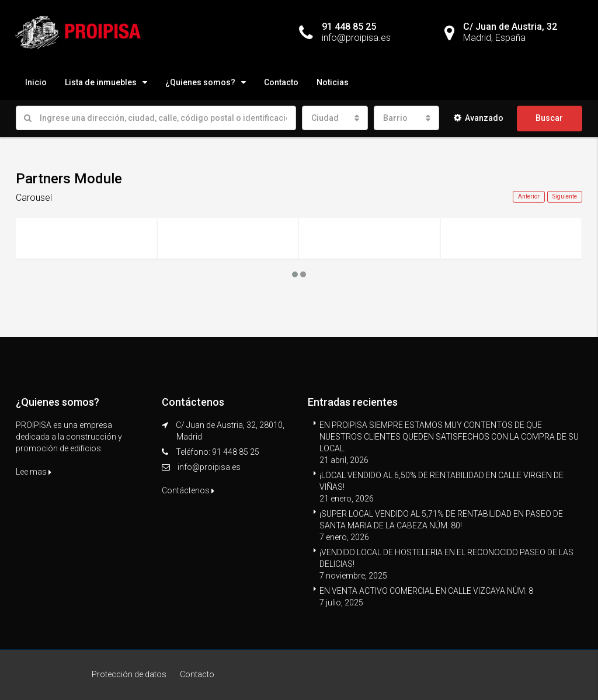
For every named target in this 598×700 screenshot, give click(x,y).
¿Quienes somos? (200, 82)
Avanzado (479, 118)
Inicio (36, 82)
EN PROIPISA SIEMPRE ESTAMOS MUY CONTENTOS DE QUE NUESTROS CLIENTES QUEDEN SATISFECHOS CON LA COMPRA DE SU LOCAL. (449, 437)
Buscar (549, 118)
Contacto (281, 82)
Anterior (529, 196)
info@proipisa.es (209, 467)
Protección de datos (129, 674)
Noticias (333, 82)
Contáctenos (188, 490)
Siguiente (565, 196)
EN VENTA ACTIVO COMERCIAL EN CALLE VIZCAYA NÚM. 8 (426, 591)
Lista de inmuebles (101, 82)
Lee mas (34, 472)
